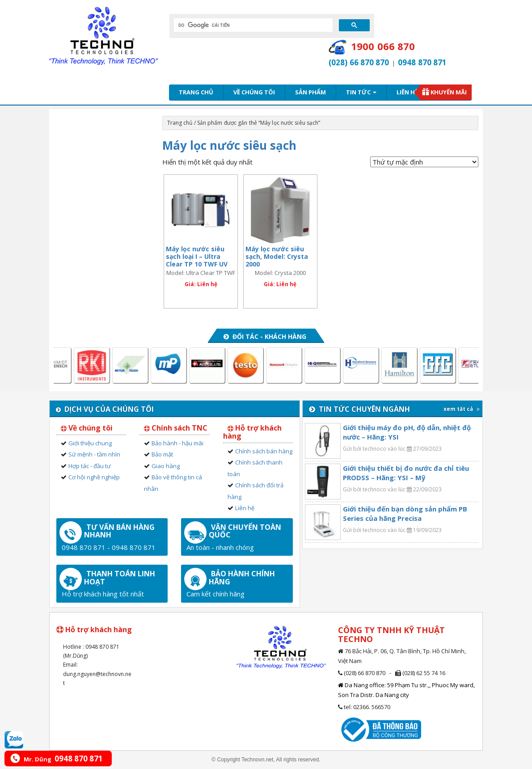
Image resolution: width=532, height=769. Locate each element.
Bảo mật (162, 454)
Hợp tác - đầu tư (90, 466)
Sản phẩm (310, 92)
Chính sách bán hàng (264, 451)
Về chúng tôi (254, 92)
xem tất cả (462, 409)
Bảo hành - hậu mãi (177, 443)
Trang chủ (196, 92)
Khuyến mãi (449, 92)
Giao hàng (166, 466)
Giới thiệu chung (90, 443)
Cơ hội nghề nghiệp (94, 477)
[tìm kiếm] (252, 25)
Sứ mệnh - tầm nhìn (94, 454)
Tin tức (361, 92)
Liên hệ (407, 92)
